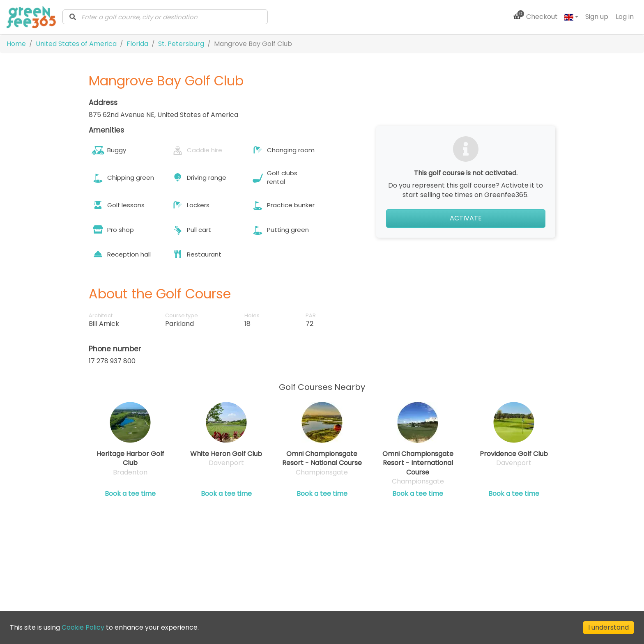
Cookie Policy (83, 627)
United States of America (76, 44)
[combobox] (165, 17)
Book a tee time (130, 494)
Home (16, 44)
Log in (625, 17)
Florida (137, 44)
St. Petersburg (181, 44)
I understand (608, 627)
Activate (466, 218)
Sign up (597, 17)
